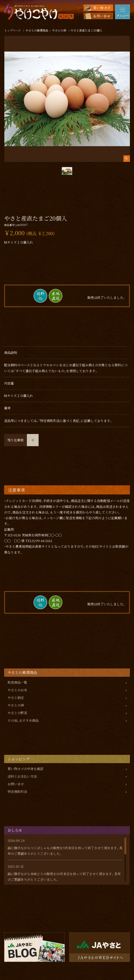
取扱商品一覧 (17, 682)
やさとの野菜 (17, 713)
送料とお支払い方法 (22, 776)
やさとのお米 (17, 690)
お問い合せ (16, 784)
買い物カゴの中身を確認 (25, 769)
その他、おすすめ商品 (23, 720)
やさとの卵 (16, 705)
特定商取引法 (17, 792)
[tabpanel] (67, 99)
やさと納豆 (16, 698)
